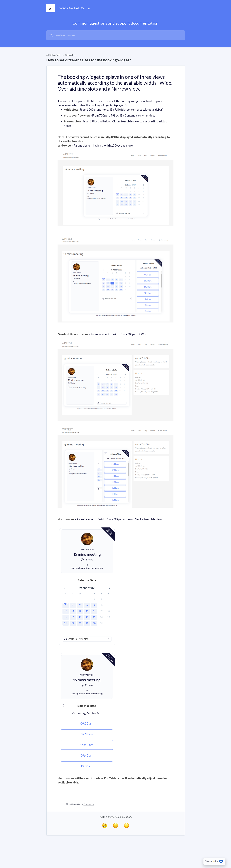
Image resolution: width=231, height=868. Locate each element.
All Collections (53, 55)
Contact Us (89, 804)
